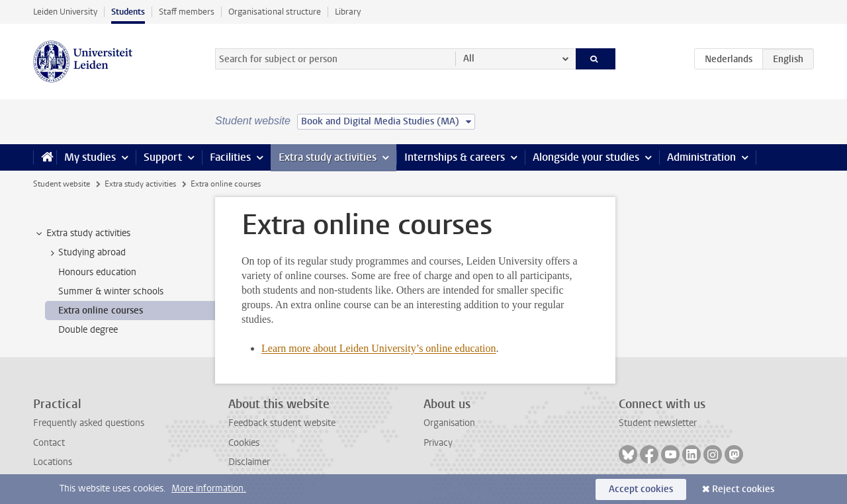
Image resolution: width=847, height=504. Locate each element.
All (469, 59)
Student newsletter (658, 423)
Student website (62, 184)
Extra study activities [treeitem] (82, 233)
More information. (209, 488)
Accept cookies (641, 489)
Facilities (230, 157)
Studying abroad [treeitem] (86, 253)
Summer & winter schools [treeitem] (111, 291)
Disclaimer (249, 462)
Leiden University (65, 12)
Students (128, 12)
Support (163, 157)
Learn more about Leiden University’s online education (379, 348)
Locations (53, 462)
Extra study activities (328, 157)
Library (348, 12)
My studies (90, 157)
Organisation (449, 423)
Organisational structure (275, 12)
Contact (49, 443)
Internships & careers (455, 157)
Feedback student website (282, 423)
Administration (701, 157)
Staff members (187, 12)
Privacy (438, 443)
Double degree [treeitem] (88, 330)
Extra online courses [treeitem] (101, 311)
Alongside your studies (586, 157)
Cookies (244, 443)
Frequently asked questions (89, 423)
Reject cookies (743, 489)
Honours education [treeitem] (97, 272)
